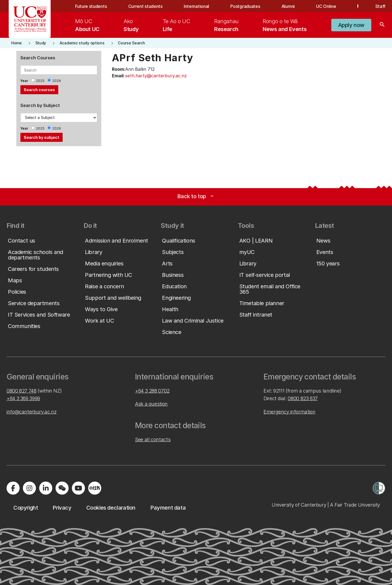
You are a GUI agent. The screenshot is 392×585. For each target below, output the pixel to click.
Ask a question (151, 404)
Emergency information (289, 412)
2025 (40, 81)
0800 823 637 (303, 398)
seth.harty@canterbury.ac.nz (156, 76)
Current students (145, 6)
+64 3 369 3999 (23, 398)
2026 (57, 81)
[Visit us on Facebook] (13, 488)
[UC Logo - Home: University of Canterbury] (30, 19)
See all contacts (153, 439)
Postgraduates (245, 6)
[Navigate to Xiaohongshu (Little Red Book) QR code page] (95, 488)
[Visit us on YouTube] (78, 488)
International (196, 6)
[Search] (382, 25)
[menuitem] (87, 25)
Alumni (288, 6)
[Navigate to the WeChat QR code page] (62, 488)
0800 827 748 (22, 391)
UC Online (326, 6)
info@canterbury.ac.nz (31, 412)
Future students (91, 6)
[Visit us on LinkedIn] (46, 488)
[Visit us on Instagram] (29, 488)
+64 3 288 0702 (152, 391)
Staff (380, 6)
